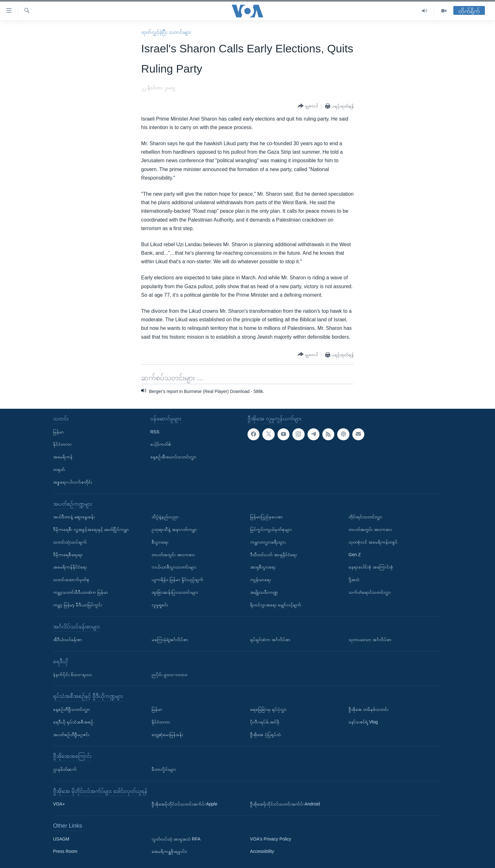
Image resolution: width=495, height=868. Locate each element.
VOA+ (59, 804)
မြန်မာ (58, 432)
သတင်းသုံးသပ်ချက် (70, 542)
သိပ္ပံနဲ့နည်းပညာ (165, 517)
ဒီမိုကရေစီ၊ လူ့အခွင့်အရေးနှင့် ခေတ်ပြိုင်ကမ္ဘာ (91, 529)
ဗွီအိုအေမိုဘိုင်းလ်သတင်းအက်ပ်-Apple (184, 804)
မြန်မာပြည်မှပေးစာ (266, 517)
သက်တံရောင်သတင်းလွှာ (370, 592)
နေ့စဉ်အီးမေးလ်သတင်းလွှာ (173, 457)
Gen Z (355, 555)
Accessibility (262, 852)
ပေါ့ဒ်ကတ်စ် (161, 444)
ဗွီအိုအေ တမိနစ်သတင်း (368, 709)
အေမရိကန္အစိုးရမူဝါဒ (169, 852)
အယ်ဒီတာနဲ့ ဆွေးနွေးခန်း (74, 517)
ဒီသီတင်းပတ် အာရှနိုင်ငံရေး (273, 555)
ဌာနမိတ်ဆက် (65, 769)
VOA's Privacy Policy (271, 839)
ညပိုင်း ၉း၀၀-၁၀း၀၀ (170, 675)
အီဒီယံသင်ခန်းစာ (68, 639)
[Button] (308, 106)
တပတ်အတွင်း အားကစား (173, 555)
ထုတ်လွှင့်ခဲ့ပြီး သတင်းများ (166, 32)
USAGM (61, 839)
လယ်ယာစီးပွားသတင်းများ (174, 567)
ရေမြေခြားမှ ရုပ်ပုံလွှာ (268, 709)
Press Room (65, 852)
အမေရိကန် (63, 457)
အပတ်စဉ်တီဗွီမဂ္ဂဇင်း (71, 734)
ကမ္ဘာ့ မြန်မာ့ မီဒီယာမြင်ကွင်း (78, 605)
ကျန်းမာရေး (260, 580)
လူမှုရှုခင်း (160, 605)
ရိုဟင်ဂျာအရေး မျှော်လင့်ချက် (276, 605)
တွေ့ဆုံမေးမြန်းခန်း (167, 734)
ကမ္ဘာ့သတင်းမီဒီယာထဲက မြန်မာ (81, 592)
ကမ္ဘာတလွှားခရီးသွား (268, 542)
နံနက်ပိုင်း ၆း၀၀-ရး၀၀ (72, 675)
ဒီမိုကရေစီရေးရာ (68, 555)
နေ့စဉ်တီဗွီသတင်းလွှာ (72, 709)
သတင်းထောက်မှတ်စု (71, 580)
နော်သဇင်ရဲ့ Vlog (363, 722)
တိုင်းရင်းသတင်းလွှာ (365, 517)
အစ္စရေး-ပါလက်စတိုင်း (73, 482)
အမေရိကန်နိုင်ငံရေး (70, 567)
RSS (155, 432)
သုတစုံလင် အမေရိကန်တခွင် (373, 542)
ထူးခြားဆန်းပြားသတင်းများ (175, 592)
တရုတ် (59, 469)
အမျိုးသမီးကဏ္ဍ (264, 592)
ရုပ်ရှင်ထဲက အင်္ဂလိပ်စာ (270, 639)
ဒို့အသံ (354, 580)
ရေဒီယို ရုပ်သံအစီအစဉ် (73, 722)
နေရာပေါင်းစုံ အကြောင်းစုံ (371, 567)
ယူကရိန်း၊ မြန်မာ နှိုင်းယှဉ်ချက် (177, 580)
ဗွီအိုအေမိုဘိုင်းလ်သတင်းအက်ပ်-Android (285, 804)
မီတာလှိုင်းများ (164, 769)
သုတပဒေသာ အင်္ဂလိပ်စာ (370, 639)
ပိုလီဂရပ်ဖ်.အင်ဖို (265, 722)
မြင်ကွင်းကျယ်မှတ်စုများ (271, 529)
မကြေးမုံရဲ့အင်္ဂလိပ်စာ (170, 639)
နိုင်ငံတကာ (62, 444)
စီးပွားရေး (160, 542)
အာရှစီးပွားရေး (263, 567)
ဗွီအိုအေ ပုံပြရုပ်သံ (265, 734)
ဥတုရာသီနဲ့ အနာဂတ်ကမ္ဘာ (174, 529)
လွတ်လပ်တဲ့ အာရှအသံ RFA (176, 839)
